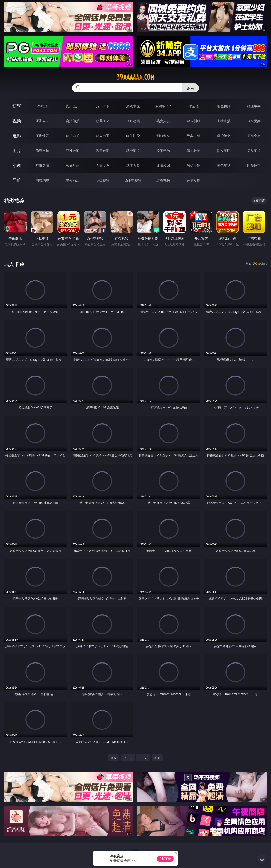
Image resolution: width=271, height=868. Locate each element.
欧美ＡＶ (103, 121)
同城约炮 (42, 180)
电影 (17, 136)
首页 (114, 758)
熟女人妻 (163, 121)
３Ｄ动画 (133, 121)
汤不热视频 (133, 180)
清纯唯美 (194, 151)
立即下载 (165, 859)
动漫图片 (133, 151)
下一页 (143, 758)
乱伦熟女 (224, 136)
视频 (17, 121)
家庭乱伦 (73, 165)
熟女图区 (224, 151)
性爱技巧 (254, 165)
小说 (17, 165)
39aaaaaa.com (135, 77)
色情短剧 (194, 180)
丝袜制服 (194, 121)
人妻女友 (103, 165)
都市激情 (42, 165)
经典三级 (194, 136)
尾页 (157, 758)
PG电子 (42, 106)
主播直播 (224, 121)
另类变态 (254, 136)
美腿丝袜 (163, 151)
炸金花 (194, 106)
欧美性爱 (133, 136)
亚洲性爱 (42, 136)
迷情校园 (163, 165)
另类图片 (254, 151)
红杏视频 (163, 180)
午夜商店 (73, 180)
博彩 (17, 106)
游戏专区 (133, 106)
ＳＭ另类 (254, 121)
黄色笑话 (224, 165)
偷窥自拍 (42, 151)
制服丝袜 (163, 136)
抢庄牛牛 (254, 106)
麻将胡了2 (163, 106)
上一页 (128, 758)
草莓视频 (103, 180)
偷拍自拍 (73, 136)
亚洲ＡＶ (42, 121)
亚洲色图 (73, 151)
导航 (17, 180)
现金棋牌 (224, 106)
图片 (17, 151)
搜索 (191, 88)
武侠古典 (133, 165)
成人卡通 (103, 136)
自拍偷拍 (73, 121)
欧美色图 (103, 151)
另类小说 (194, 165)
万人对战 (103, 106)
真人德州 (73, 106)
